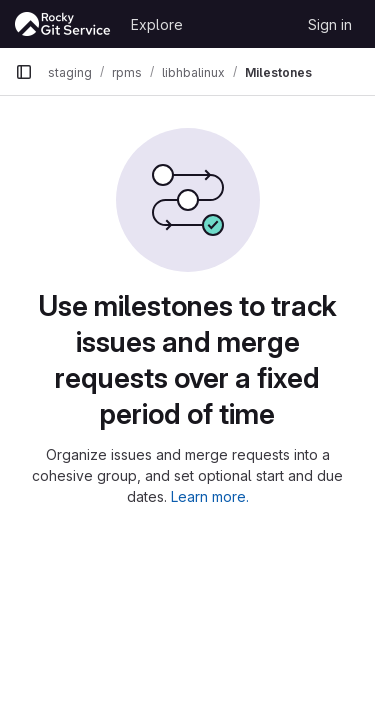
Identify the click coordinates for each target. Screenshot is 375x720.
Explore (157, 24)
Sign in (330, 24)
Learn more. (210, 496)
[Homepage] (63, 24)
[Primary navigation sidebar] (24, 72)
